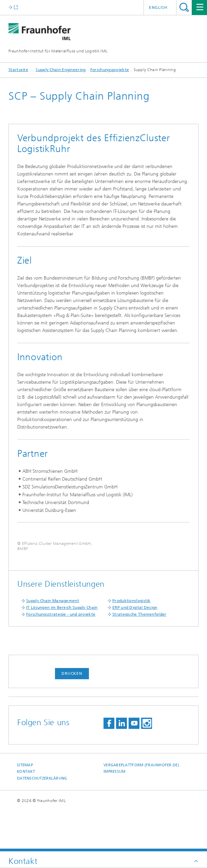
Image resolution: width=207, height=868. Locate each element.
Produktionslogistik (131, 641)
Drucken (72, 714)
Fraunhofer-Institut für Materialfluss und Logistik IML (58, 51)
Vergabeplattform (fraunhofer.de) (141, 805)
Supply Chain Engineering (61, 70)
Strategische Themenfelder (139, 654)
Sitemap (25, 805)
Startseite (18, 70)
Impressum (114, 812)
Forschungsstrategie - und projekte (61, 654)
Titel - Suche (184, 7)
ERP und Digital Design (135, 648)
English (158, 7)
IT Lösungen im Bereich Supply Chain (62, 648)
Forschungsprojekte (110, 70)
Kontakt (26, 812)
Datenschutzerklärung (42, 819)
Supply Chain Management (53, 641)
